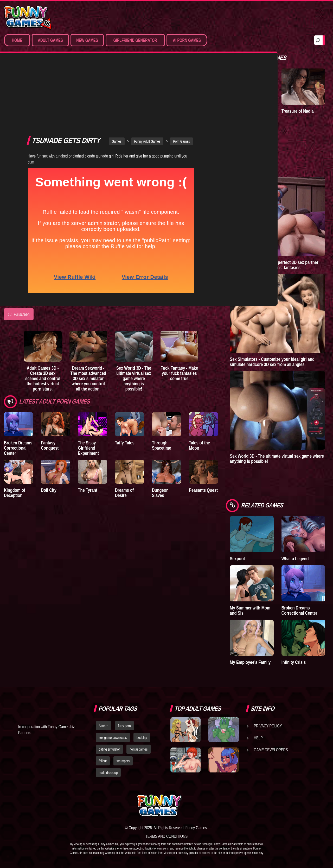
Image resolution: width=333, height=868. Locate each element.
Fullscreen (19, 255)
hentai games (139, 749)
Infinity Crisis (294, 662)
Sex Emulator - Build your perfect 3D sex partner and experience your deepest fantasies (274, 265)
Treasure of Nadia (298, 111)
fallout (103, 761)
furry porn (124, 726)
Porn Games (181, 82)
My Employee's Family (250, 662)
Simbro (104, 726)
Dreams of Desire (124, 433)
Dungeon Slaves (160, 433)
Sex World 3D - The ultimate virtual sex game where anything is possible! (134, 319)
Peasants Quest (203, 431)
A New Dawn (241, 111)
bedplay (142, 738)
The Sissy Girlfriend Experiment (88, 389)
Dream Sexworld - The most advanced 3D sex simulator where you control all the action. (88, 319)
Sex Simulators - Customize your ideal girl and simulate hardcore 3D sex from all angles (272, 362)
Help (258, 738)
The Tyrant (87, 431)
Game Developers (271, 750)
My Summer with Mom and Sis (250, 610)
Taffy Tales (125, 383)
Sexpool (237, 559)
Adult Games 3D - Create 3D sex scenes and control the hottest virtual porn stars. (43, 319)
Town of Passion (245, 160)
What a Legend (295, 559)
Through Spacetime (162, 386)
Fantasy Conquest (50, 386)
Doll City (49, 431)
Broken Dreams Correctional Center (18, 389)
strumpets (123, 761)
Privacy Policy (268, 726)
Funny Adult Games (147, 82)
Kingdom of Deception (15, 433)
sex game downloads (113, 738)
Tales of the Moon (199, 386)
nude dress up (108, 773)
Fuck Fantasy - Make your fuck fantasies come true (179, 314)
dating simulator (109, 749)
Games (117, 82)
